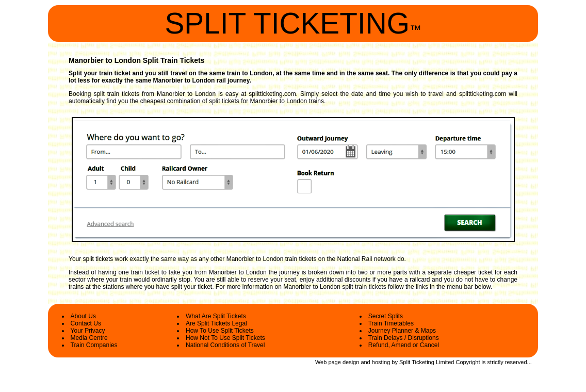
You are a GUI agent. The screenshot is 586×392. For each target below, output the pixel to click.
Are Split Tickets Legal (216, 323)
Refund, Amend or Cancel (404, 345)
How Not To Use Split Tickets (225, 338)
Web (321, 362)
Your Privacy (88, 331)
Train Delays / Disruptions (404, 338)
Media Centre (89, 338)
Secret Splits (386, 316)
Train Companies (94, 345)
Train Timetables (391, 323)
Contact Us (86, 323)
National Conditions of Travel (225, 345)
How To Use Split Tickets (220, 331)
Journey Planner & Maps (402, 331)
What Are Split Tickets (216, 316)
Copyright (468, 362)
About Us (83, 316)
